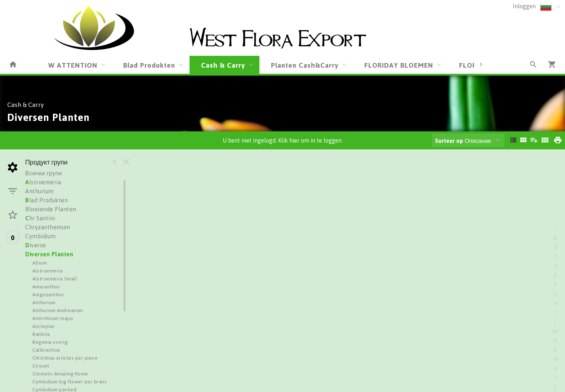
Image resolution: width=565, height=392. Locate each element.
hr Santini (40, 218)
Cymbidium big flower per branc (70, 381)
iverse (36, 245)
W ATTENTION (73, 65)
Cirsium (41, 366)
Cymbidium (41, 236)
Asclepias (44, 326)
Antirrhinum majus (53, 318)
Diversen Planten (49, 254)
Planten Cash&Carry (305, 65)
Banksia (41, 334)
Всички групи (44, 173)
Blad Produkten (149, 65)
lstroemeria (43, 182)
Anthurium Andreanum (58, 310)
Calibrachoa (46, 350)
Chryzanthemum (48, 227)
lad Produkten (46, 200)
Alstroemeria (48, 271)
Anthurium (39, 191)
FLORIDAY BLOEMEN (399, 65)
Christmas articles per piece (65, 358)
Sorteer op (449, 141)
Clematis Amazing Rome (60, 373)
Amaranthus (46, 286)
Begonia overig (50, 342)
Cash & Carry (223, 65)
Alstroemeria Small (55, 278)
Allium (40, 263)
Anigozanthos (48, 294)
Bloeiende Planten (51, 209)
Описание (463, 141)
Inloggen (524, 6)
